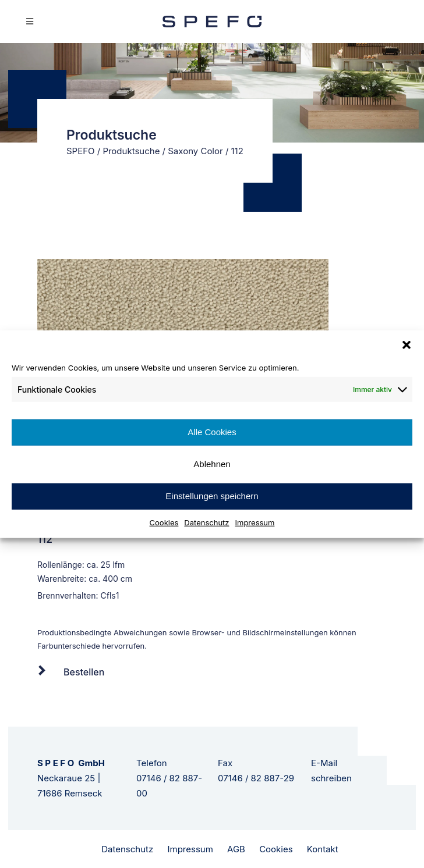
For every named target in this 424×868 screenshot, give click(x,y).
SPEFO (81, 151)
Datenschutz (206, 522)
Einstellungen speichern (212, 496)
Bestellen (84, 672)
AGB (236, 849)
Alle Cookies (212, 432)
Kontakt (323, 849)
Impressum (255, 522)
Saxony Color (195, 151)
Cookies (164, 522)
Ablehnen (212, 464)
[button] (407, 345)
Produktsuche (131, 151)
